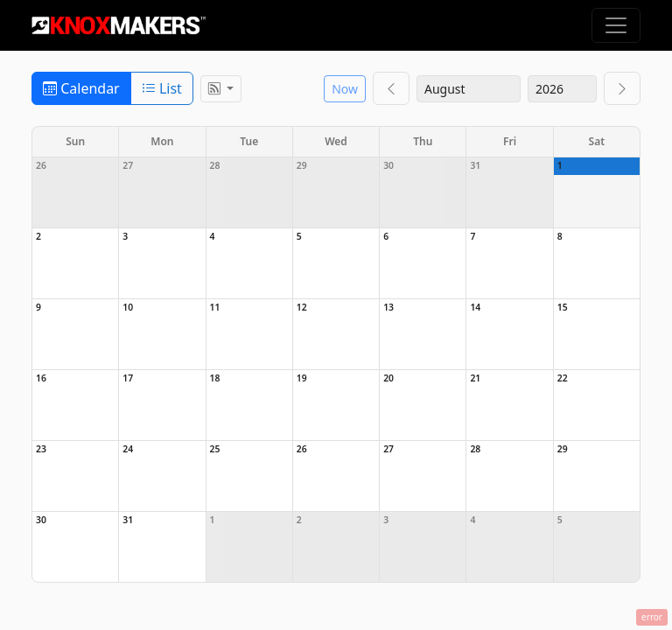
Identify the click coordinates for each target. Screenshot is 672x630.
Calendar (81, 88)
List (162, 88)
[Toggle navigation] (616, 25)
